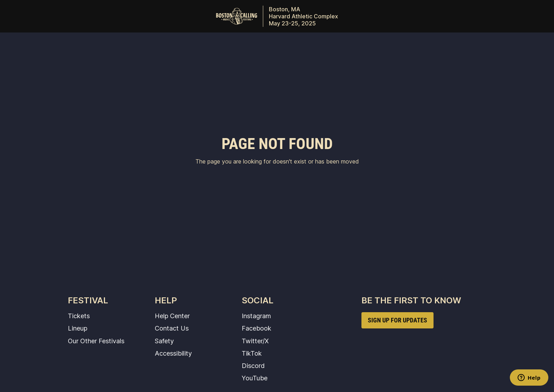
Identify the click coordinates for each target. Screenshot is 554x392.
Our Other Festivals (96, 341)
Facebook (257, 328)
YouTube (255, 378)
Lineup (78, 328)
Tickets (79, 316)
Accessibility (173, 353)
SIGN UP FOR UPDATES (397, 320)
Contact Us (172, 328)
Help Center (172, 316)
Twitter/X (255, 341)
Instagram (256, 316)
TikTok (252, 353)
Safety (164, 341)
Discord (253, 366)
